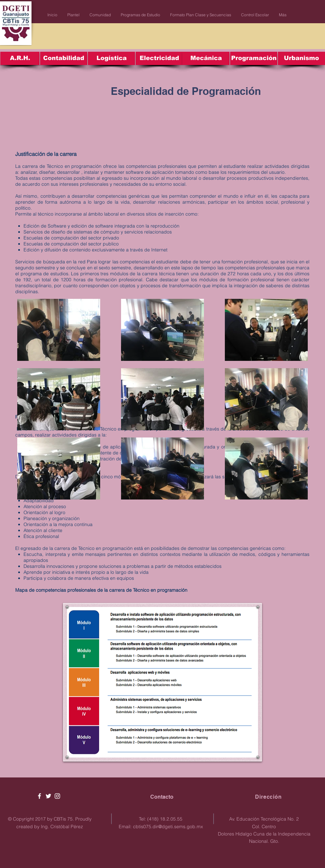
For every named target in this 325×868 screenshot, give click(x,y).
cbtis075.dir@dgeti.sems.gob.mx (168, 827)
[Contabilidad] (64, 58)
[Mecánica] (206, 58)
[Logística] (111, 58)
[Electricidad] (159, 58)
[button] (73, 15)
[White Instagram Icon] (57, 796)
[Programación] (254, 58)
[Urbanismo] (301, 58)
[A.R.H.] (20, 58)
